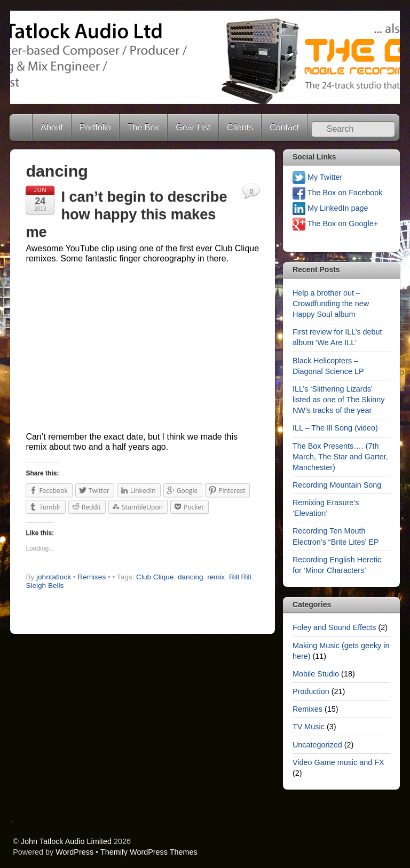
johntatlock (54, 577)
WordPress (74, 852)
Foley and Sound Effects (334, 627)
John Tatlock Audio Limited (66, 841)
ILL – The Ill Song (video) (335, 428)
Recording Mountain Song (337, 485)
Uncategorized (317, 745)
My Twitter (317, 177)
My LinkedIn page (330, 208)
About (52, 127)
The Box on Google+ (335, 224)
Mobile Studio (316, 674)
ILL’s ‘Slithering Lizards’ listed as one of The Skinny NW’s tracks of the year (339, 400)
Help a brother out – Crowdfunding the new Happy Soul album (331, 304)
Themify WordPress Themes (149, 852)
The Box (144, 127)
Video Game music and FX (338, 762)
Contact (284, 127)
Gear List (193, 127)
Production (311, 691)
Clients (240, 127)
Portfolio (95, 127)
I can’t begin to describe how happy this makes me (126, 214)
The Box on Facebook (338, 193)
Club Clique (155, 577)
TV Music (309, 727)
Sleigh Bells (45, 586)
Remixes (92, 577)
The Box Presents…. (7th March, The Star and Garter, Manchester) (340, 457)
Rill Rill (240, 577)
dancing (191, 577)
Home (22, 128)
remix (216, 577)
